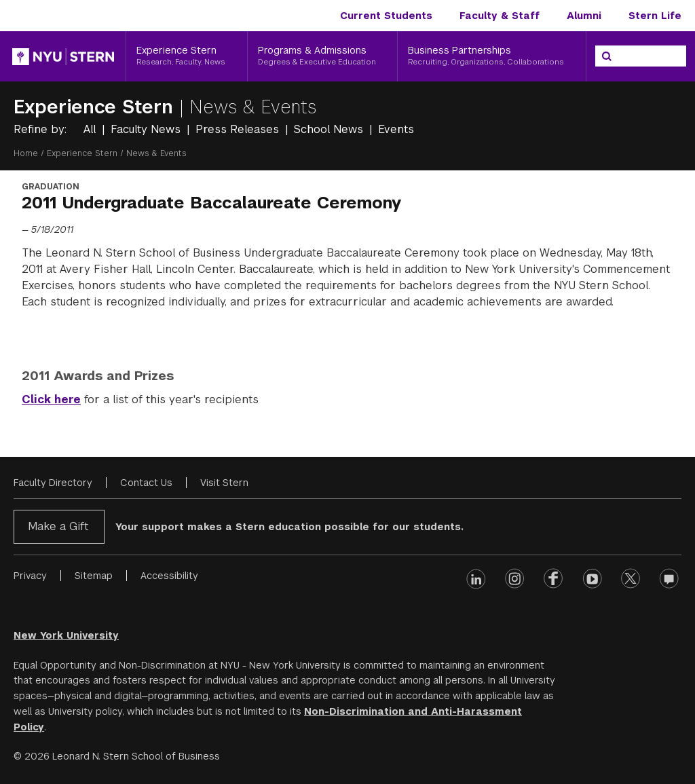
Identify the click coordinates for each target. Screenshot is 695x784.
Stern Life (655, 16)
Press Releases (239, 129)
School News (330, 129)
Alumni (584, 16)
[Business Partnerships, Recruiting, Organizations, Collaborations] (492, 56)
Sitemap (94, 576)
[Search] (607, 56)
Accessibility (169, 576)
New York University (66, 635)
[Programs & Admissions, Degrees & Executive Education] (323, 56)
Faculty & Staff (500, 16)
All (91, 129)
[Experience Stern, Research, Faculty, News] (187, 56)
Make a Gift (58, 526)
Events (396, 129)
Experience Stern (96, 107)
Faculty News (147, 129)
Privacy (30, 576)
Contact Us (146, 483)
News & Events (253, 107)
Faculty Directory (53, 483)
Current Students (386, 16)
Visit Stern (224, 483)
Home (26, 153)
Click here (51, 399)
